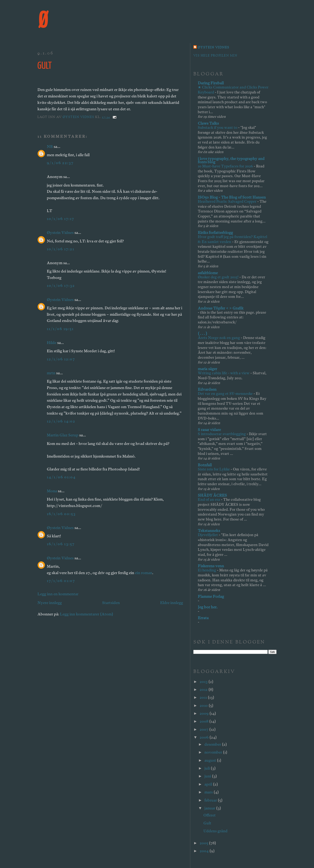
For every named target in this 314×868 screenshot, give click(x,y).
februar (211, 800)
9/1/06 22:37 (60, 163)
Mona (52, 491)
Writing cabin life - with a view (224, 373)
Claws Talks (208, 123)
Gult (207, 823)
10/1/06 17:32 (61, 285)
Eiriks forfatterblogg (215, 233)
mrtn (51, 373)
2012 (204, 689)
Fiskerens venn (211, 566)
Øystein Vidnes (60, 233)
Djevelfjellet (208, 535)
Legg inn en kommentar (58, 594)
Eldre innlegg (172, 603)
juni (208, 776)
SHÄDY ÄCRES (212, 495)
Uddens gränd (215, 831)
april (209, 784)
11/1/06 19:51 (60, 329)
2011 (204, 697)
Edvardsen (207, 389)
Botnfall (205, 465)
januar (210, 808)
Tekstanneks (209, 531)
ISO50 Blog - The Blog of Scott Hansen (232, 197)
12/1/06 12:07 (61, 359)
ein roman (144, 573)
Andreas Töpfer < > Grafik (221, 308)
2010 (204, 705)
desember (213, 744)
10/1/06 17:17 (61, 219)
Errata (203, 618)
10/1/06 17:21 (61, 249)
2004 (205, 851)
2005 (204, 843)
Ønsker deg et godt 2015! (219, 277)
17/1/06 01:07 (61, 581)
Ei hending (207, 570)
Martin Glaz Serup (63, 435)
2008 (204, 721)
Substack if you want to (218, 127)
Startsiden (111, 603)
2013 (204, 682)
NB (50, 147)
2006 (205, 737)
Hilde (52, 343)
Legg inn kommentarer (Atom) (87, 614)
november (214, 752)
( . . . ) (202, 333)
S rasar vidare (209, 430)
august (211, 760)
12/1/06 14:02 (61, 421)
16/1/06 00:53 (61, 514)
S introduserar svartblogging (222, 434)
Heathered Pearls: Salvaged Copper (227, 201)
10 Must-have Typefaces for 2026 (226, 166)
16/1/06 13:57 (61, 544)
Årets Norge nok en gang (219, 338)
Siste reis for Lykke (214, 469)
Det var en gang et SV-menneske (226, 393)
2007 (204, 729)
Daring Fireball (211, 83)
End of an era (209, 499)
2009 (205, 713)
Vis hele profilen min (215, 56)
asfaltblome (208, 273)
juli (208, 768)
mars (209, 792)
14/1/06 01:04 (61, 477)
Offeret (210, 815)
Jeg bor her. (208, 607)
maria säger (207, 369)
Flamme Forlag (211, 596)
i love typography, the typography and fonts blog (231, 160)
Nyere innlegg (50, 603)
